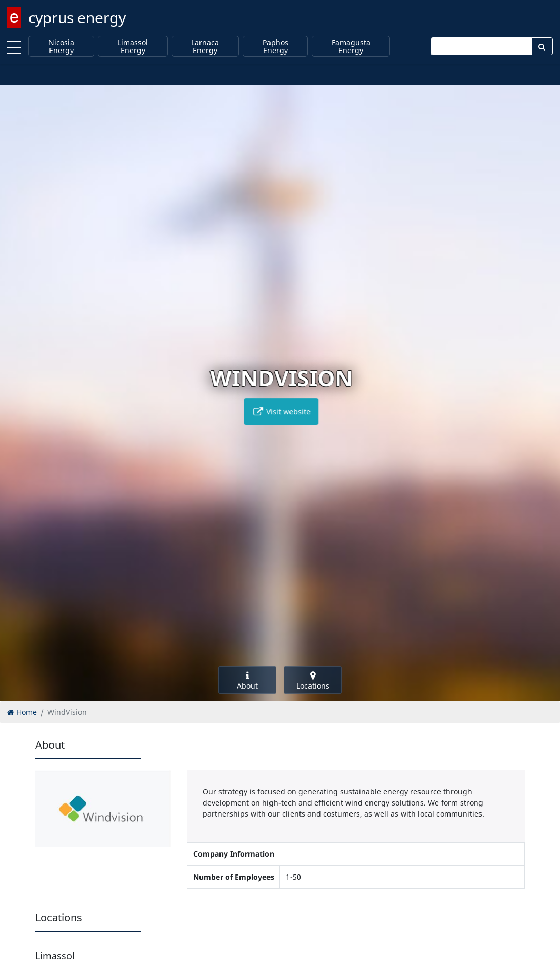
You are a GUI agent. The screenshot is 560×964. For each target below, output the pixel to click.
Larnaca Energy (205, 47)
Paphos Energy (276, 47)
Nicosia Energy (61, 47)
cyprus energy (77, 17)
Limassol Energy (133, 47)
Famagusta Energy (351, 47)
